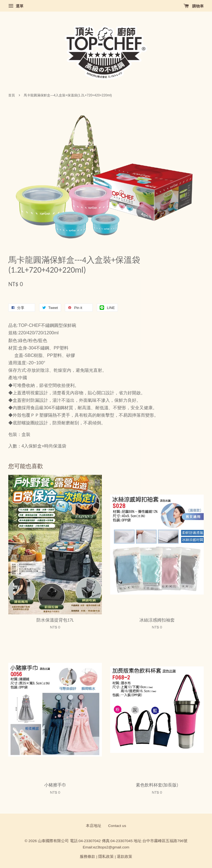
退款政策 (124, 857)
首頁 (12, 95)
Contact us (117, 826)
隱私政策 (106, 857)
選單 (16, 6)
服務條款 (88, 857)
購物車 (194, 6)
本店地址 (94, 826)
